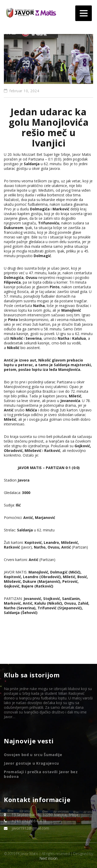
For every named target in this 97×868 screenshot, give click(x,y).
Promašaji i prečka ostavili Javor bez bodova (41, 774)
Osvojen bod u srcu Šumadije (33, 755)
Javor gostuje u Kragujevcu (31, 763)
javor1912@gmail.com (30, 828)
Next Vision (48, 858)
